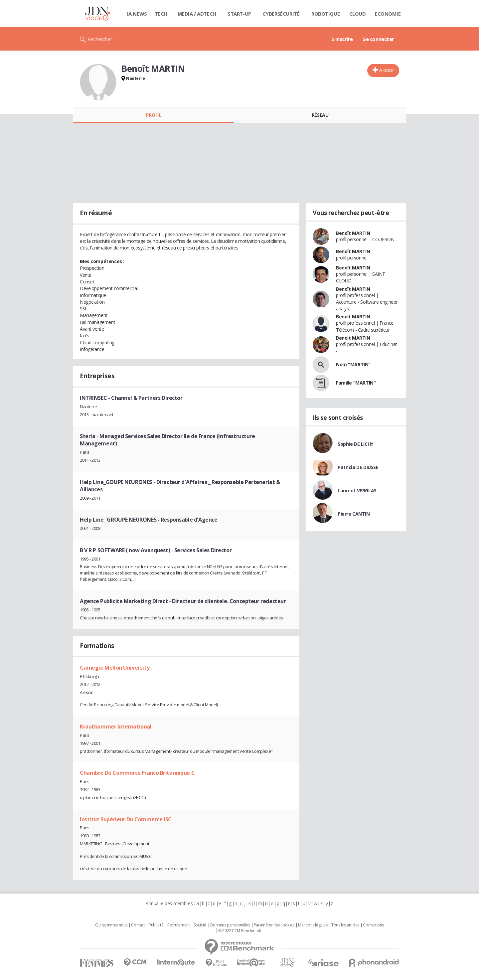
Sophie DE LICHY (355, 444)
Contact (138, 925)
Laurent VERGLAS (357, 490)
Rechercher (100, 39)
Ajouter (387, 70)
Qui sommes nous (111, 925)
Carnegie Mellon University (115, 668)
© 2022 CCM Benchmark (240, 931)
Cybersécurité (281, 14)
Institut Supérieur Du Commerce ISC (126, 819)
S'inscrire (342, 39)
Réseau (320, 115)
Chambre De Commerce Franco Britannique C (137, 773)
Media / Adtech (197, 14)
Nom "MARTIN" (353, 364)
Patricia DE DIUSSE (358, 467)
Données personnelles (230, 925)
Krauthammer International (116, 727)
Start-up (239, 14)
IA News (137, 14)
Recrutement (178, 925)
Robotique (325, 14)
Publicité (156, 925)
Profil (154, 115)
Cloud (358, 14)
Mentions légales (313, 925)
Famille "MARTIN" (356, 383)
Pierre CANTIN (354, 514)
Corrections (373, 925)
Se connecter (379, 39)
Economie (388, 14)
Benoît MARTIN (353, 233)
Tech (161, 14)
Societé (200, 925)
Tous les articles (345, 925)
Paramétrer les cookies (274, 925)
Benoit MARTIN (353, 338)
